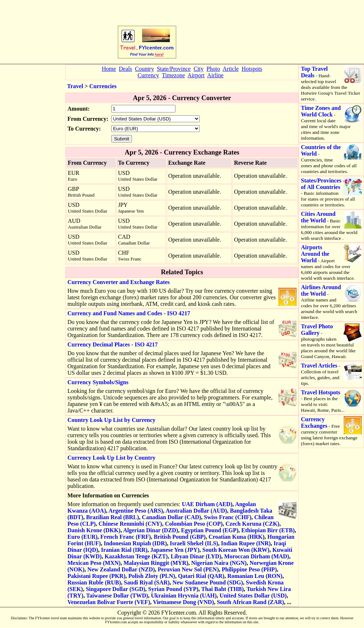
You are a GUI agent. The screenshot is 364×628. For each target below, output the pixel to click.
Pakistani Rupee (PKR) (96, 576)
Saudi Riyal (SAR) (147, 582)
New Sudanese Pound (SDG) (208, 582)
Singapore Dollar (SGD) (116, 589)
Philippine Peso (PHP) (249, 569)
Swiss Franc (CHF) (228, 517)
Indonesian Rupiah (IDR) (135, 543)
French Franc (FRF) (126, 537)
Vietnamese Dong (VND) (183, 602)
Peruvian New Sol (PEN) (188, 569)
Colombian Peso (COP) (194, 524)
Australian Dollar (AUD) (196, 511)
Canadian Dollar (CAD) (171, 517)
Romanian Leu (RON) (255, 576)
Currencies (103, 86)
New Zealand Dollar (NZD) (121, 569)
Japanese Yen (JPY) (175, 550)
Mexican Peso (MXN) (94, 563)
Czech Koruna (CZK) (252, 524)
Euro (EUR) (82, 537)
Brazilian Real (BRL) (113, 517)
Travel (75, 86)
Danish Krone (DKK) (94, 530)
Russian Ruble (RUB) (94, 582)
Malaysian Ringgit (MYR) (156, 563)
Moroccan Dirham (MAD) (257, 556)
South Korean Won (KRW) (236, 550)
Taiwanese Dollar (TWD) (117, 596)
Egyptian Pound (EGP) (210, 530)
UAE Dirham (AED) (207, 504)
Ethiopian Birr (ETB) (268, 530)
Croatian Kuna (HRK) (236, 537)
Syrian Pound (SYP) (173, 589)
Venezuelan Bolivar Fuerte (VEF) (109, 602)
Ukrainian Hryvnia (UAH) (184, 596)
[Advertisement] (212, 31)
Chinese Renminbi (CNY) (130, 524)
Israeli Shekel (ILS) (194, 543)
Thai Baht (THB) (222, 589)
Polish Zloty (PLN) (152, 576)
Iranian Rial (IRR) (124, 550)
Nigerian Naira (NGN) (219, 563)
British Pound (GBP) (180, 537)
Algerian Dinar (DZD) (151, 530)
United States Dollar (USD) (253, 596)
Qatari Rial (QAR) (201, 576)
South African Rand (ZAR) (250, 602)
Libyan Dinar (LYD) (196, 556)
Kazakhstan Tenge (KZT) (136, 556)
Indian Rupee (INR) (246, 543)
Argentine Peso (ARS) (136, 511)
